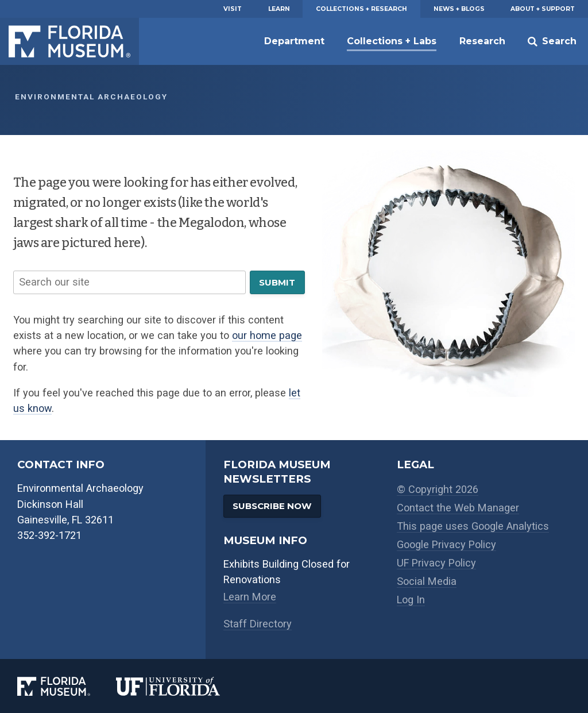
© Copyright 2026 (438, 489)
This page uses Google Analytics (473, 526)
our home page (267, 335)
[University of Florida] (181, 686)
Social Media (427, 581)
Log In (411, 600)
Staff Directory (258, 624)
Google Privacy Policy (446, 544)
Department (294, 41)
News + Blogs (459, 9)
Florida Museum (69, 41)
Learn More (250, 597)
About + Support (543, 9)
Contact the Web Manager (458, 508)
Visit (233, 9)
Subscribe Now (272, 506)
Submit (277, 282)
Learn (279, 9)
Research (482, 41)
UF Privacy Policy (436, 563)
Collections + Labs (392, 41)
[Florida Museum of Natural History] (67, 686)
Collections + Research (361, 9)
